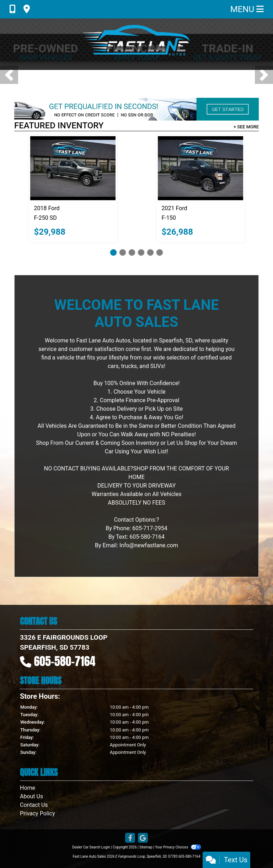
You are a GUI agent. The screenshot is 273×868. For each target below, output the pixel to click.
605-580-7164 (65, 661)
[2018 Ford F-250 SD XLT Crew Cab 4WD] (73, 168)
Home (28, 788)
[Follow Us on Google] (143, 838)
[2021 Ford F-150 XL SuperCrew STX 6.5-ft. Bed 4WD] (200, 168)
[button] (9, 75)
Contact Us (34, 805)
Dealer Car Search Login (91, 847)
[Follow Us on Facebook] (130, 838)
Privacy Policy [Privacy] (38, 813)
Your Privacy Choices (178, 847)
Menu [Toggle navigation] (247, 9)
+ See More (246, 127)
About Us (31, 796)
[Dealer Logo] (136, 40)
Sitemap (146, 847)
